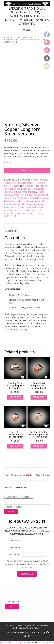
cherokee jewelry (36, 189)
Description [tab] (12, 231)
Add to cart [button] (15, 397)
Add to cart (27, 170)
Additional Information (17, 632)
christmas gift (11, 192)
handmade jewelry (13, 201)
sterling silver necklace (23, 213)
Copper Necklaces (40, 180)
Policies (35, 632)
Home (7, 38)
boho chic (30, 186)
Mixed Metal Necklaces (15, 183)
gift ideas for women (35, 195)
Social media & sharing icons (14, 642)
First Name (15, 540)
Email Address (15, 554)
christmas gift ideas (27, 192)
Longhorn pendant (31, 201)
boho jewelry (42, 186)
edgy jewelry (18, 195)
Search (11, 512)
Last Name (15, 547)
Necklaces (15, 38)
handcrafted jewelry (39, 198)
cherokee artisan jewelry (16, 189)
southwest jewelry (22, 210)
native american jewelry (32, 204)
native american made (15, 207)
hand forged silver (20, 198)
